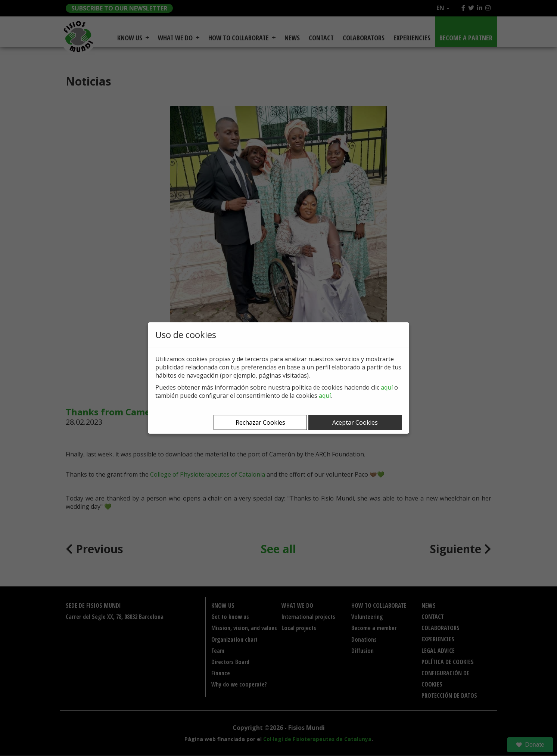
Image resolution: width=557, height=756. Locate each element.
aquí (387, 387)
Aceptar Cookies (355, 422)
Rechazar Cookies (260, 422)
